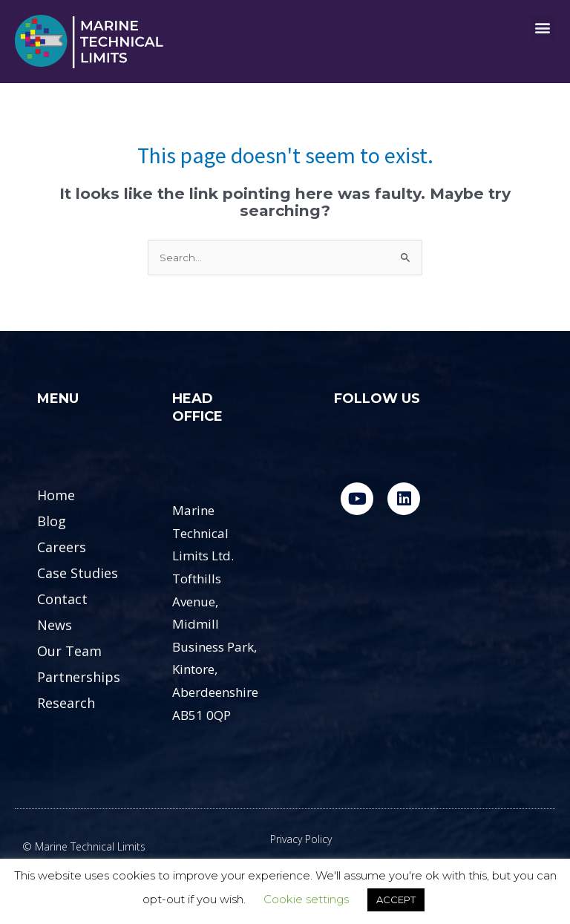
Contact (62, 599)
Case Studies (78, 573)
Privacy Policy (301, 839)
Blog (52, 521)
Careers (62, 547)
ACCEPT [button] (396, 900)
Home (56, 495)
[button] (543, 27)
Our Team (69, 651)
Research (66, 703)
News (55, 625)
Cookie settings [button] (306, 899)
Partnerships (79, 677)
